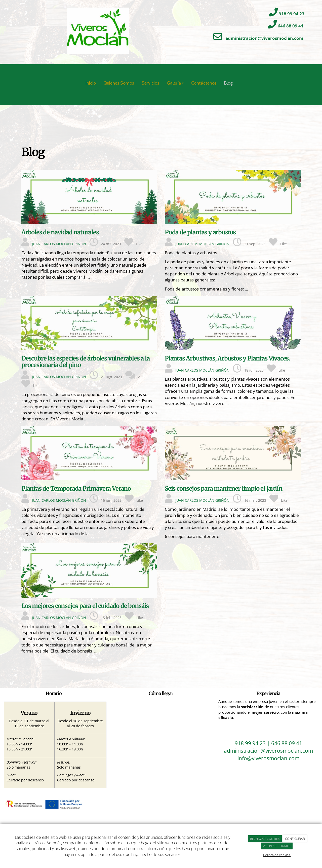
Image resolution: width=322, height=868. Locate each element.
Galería (175, 83)
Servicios (150, 83)
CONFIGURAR (295, 839)
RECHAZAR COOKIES (265, 839)
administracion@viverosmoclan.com (264, 38)
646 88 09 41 (291, 26)
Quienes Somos (119, 83)
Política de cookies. (277, 855)
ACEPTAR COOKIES (277, 846)
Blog (228, 83)
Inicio (91, 83)
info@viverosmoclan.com (268, 758)
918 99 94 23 (292, 14)
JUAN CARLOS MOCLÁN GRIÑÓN (59, 244)
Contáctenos (204, 83)
